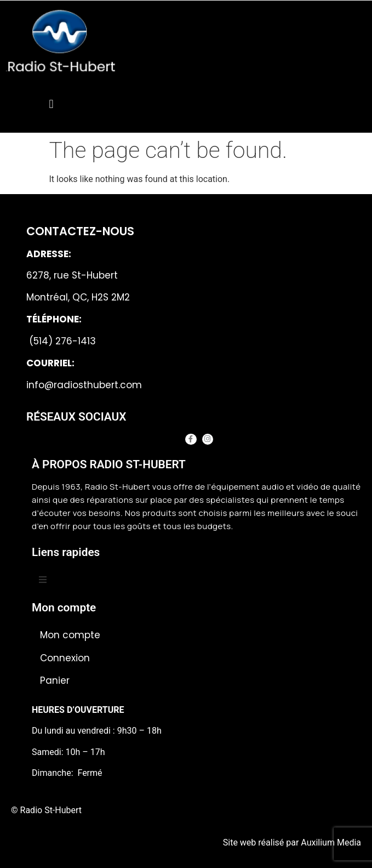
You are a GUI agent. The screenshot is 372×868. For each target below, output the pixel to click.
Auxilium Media (331, 843)
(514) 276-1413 (61, 341)
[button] (51, 104)
